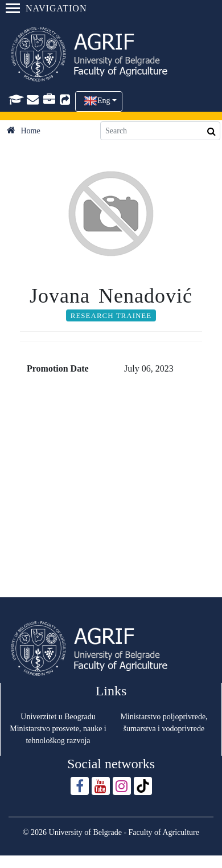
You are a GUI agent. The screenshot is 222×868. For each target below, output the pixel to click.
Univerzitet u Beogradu (58, 717)
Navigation (46, 8)
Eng (104, 101)
